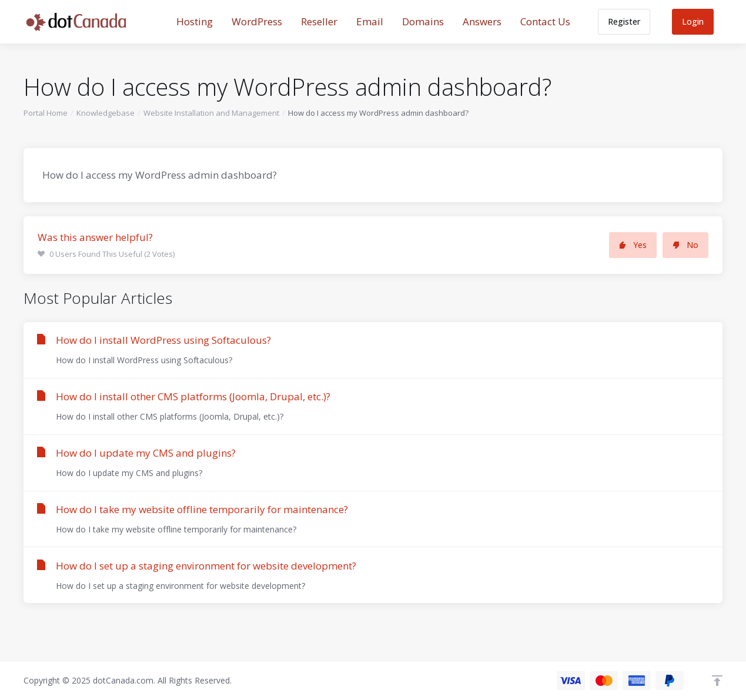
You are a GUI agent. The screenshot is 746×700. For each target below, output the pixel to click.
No (685, 245)
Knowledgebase (106, 113)
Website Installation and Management (211, 113)
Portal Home (46, 113)
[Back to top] (717, 681)
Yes (633, 245)
